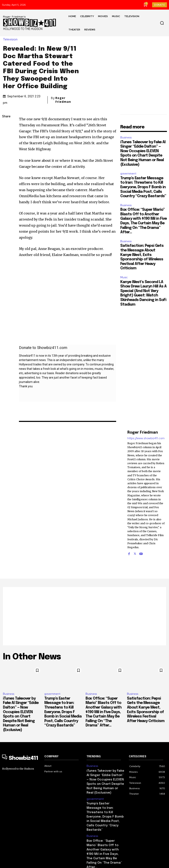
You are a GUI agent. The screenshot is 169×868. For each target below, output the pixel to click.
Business (126, 137)
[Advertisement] (84, 616)
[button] (162, 23)
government (128, 174)
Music (124, 277)
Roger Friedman (63, 100)
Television (11, 40)
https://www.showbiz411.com (146, 438)
